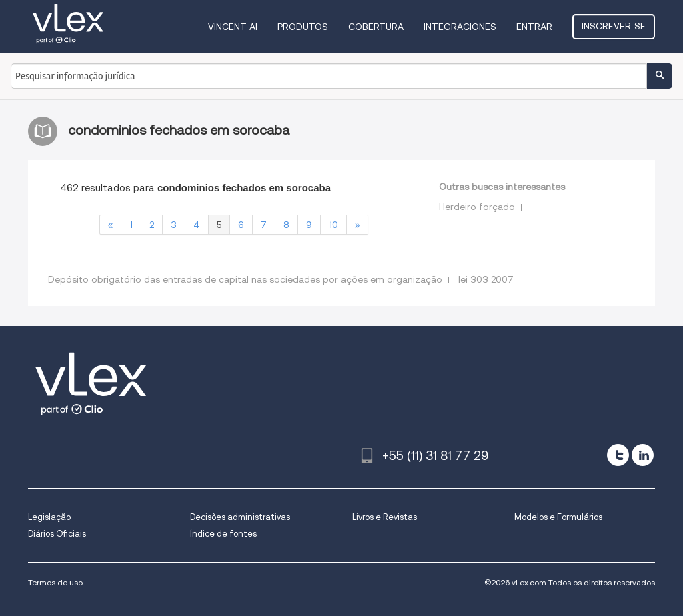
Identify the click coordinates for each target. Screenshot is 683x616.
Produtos (303, 27)
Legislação (49, 517)
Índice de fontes (223, 534)
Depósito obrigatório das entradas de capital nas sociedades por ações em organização (245, 279)
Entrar (534, 27)
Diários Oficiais (57, 534)
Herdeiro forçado (477, 207)
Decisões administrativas (240, 517)
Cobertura (376, 27)
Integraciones (460, 27)
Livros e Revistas (385, 517)
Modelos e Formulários (558, 517)
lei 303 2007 (486, 279)
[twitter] (618, 455)
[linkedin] (643, 455)
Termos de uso (55, 582)
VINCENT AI (233, 27)
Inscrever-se (614, 26)
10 (333, 225)
